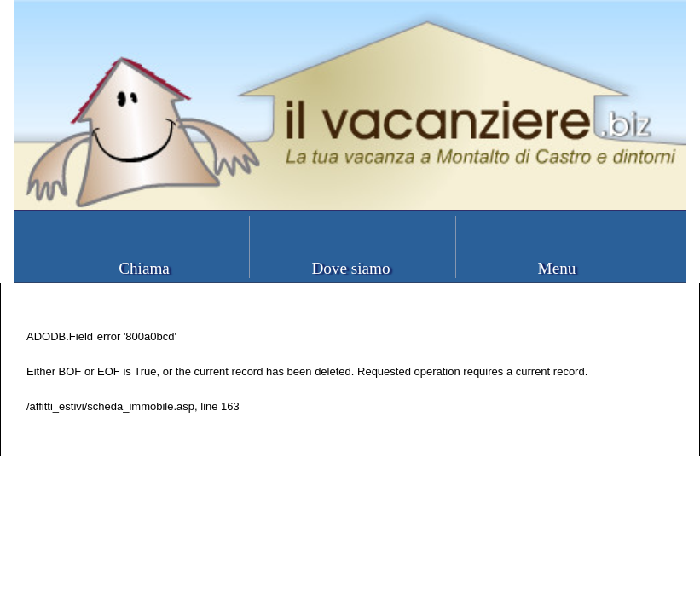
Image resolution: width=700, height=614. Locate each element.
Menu (557, 268)
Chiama (144, 268)
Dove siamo (350, 268)
